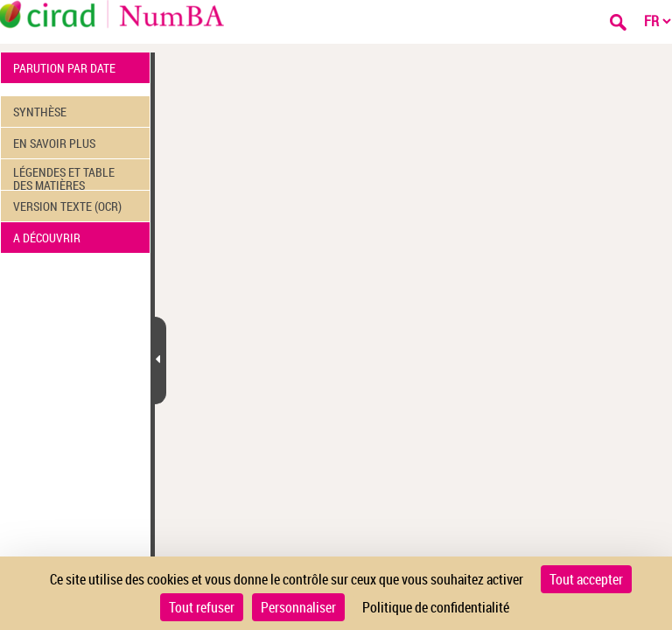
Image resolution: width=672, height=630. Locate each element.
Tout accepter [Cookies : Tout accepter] (586, 579)
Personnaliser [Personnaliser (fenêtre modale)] (298, 607)
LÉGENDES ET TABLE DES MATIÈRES (64, 177)
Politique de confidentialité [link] (436, 607)
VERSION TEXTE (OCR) (67, 206)
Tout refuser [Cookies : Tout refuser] (202, 607)
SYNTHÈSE (40, 112)
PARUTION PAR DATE (64, 68)
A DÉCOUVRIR (47, 238)
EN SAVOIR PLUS (54, 143)
